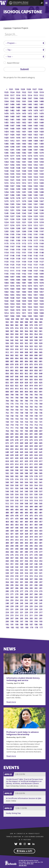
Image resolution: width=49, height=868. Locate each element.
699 (31, 431)
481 (41, 512)
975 (12, 328)
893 (22, 358)
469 (22, 518)
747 (31, 413)
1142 (36, 255)
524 (27, 497)
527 (12, 497)
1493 (30, 104)
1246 (42, 210)
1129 (30, 261)
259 (31, 597)
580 (27, 476)
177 (41, 627)
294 (17, 585)
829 (22, 382)
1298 (24, 189)
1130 (24, 261)
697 (41, 431)
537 (41, 491)
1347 (24, 168)
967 (12, 331)
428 (27, 533)
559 (12, 485)
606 (17, 467)
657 (41, 446)
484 (27, 512)
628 (27, 458)
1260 (42, 204)
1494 (24, 104)
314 (36, 576)
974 (17, 328)
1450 (36, 122)
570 (36, 479)
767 (12, 406)
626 (36, 458)
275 (31, 591)
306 (36, 579)
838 (17, 379)
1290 (30, 192)
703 (12, 431)
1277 (24, 198)
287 (12, 588)
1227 (30, 219)
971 (31, 328)
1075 (18, 286)
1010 (30, 313)
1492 (36, 104)
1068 (18, 289)
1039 (24, 301)
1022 (42, 307)
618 (36, 461)
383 (12, 552)
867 (31, 367)
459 (31, 521)
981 (22, 325)
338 (36, 567)
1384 (12, 153)
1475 (12, 113)
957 (22, 334)
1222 (18, 222)
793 (41, 394)
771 (31, 403)
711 (12, 428)
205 (22, 618)
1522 (24, 92)
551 (12, 488)
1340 (24, 171)
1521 (30, 92)
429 (22, 533)
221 (22, 612)
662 (17, 446)
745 (41, 413)
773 (22, 403)
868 (27, 367)
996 (27, 319)
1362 (18, 162)
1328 (12, 177)
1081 (24, 283)
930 (36, 343)
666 (36, 443)
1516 (18, 95)
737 (41, 416)
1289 (36, 192)
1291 (24, 192)
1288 (42, 192)
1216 (12, 225)
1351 (42, 165)
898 (36, 355)
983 (12, 325)
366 (17, 558)
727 (12, 422)
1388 (30, 149)
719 (12, 425)
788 (27, 397)
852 (27, 373)
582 (17, 476)
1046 (24, 298)
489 (41, 509)
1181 (12, 240)
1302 (42, 186)
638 (17, 455)
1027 (12, 307)
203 (31, 618)
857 (41, 370)
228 (27, 609)
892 (27, 358)
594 (36, 470)
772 (27, 403)
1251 (12, 210)
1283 (30, 195)
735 (12, 419)
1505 (42, 98)
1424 (24, 134)
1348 (18, 168)
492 (27, 509)
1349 (12, 168)
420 (27, 537)
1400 (42, 143)
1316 (42, 180)
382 (17, 552)
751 (12, 413)
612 (27, 464)
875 (31, 364)
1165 (24, 246)
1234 (30, 216)
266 (36, 594)
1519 (42, 92)
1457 (36, 119)
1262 (30, 204)
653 (22, 449)
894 (17, 358)
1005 (18, 316)
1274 (42, 198)
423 (12, 537)
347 (31, 564)
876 (27, 364)
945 (41, 337)
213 (22, 615)
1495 (18, 104)
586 (36, 473)
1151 (24, 252)
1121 (36, 264)
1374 (30, 156)
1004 (24, 316)
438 (17, 530)
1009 (36, 313)
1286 (12, 195)
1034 (12, 304)
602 (36, 467)
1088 (24, 280)
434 (36, 530)
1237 (12, 216)
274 (36, 591)
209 (41, 615)
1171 (30, 243)
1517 (12, 95)
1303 (36, 186)
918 (17, 349)
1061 (18, 292)
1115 (30, 267)
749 (22, 413)
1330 (42, 174)
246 (17, 603)
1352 (36, 165)
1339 (30, 171)
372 (27, 555)
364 (27, 558)
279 (12, 591)
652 (27, 449)
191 (12, 624)
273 (41, 591)
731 (31, 419)
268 (27, 594)
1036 (42, 301)
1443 (36, 125)
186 (36, 624)
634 (36, 455)
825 (41, 382)
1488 (18, 107)
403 (31, 543)
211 (31, 615)
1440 (12, 128)
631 (12, 458)
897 (41, 355)
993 (42, 319)
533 (22, 494)
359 (12, 561)
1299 (18, 189)
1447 (12, 125)
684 (27, 437)
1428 (42, 131)
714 (36, 425)
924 (27, 346)
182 (17, 627)
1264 (18, 204)
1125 (12, 264)
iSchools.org (11, 863)
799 (12, 394)
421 (22, 537)
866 (36, 367)
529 (41, 494)
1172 (24, 243)
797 (22, 394)
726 (17, 422)
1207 (24, 228)
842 (36, 376)
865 (41, 367)
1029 (42, 304)
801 (41, 391)
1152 (18, 252)
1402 (30, 143)
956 (27, 334)
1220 (30, 222)
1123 (24, 264)
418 (36, 537)
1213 (30, 225)
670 (17, 443)
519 (12, 500)
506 (36, 503)
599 (12, 470)
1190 (42, 234)
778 (36, 400)
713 (41, 425)
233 (41, 606)
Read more (11, 702)
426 (36, 533)
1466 (24, 116)
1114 (36, 267)
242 (36, 603)
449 (41, 524)
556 (27, 485)
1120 (42, 264)
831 (12, 382)
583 (12, 476)
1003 (30, 316)
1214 (24, 225)
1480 (24, 110)
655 (12, 449)
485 (22, 512)
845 (22, 376)
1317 (36, 180)
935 (12, 343)
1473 (24, 113)
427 (31, 533)
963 (31, 331)
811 (31, 388)
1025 (24, 307)
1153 (12, 252)
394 (36, 546)
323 (31, 573)
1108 (30, 270)
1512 (42, 95)
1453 (18, 122)
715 (31, 425)
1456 (42, 119)
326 (17, 573)
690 (36, 434)
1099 (42, 273)
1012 (18, 313)
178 (37, 627)
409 (41, 540)
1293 (12, 192)
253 (22, 600)
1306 (18, 186)
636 (27, 455)
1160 (12, 249)
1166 (18, 246)
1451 (30, 122)
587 (31, 473)
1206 (30, 228)
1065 (36, 289)
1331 (36, 174)
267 (31, 594)
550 (17, 488)
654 (17, 449)
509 (22, 503)
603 (31, 467)
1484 (42, 107)
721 (41, 422)
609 (41, 464)
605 (22, 467)
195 (31, 621)
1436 (36, 128)
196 (27, 621)
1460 (18, 119)
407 (12, 543)
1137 (24, 258)
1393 (42, 146)
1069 (12, 289)
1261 (36, 204)
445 (22, 527)
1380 (36, 153)
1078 (42, 283)
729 (41, 419)
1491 (42, 104)
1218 (42, 222)
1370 (12, 159)
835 (31, 379)
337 (41, 567)
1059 (30, 292)
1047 (18, 298)
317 (22, 576)
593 (41, 470)
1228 (24, 219)
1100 (36, 273)
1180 (18, 240)
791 (12, 397)
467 (31, 518)
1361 (24, 162)
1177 (36, 240)
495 (12, 509)
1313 (18, 183)
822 (17, 385)
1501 (24, 101)
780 (27, 400)
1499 (36, 101)
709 (22, 428)
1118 (12, 267)
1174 (12, 243)
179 (32, 627)
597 (22, 470)
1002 (36, 316)
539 (31, 491)
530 (36, 494)
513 (41, 500)
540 (27, 491)
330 (36, 570)
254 (17, 600)
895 (12, 358)
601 (41, 467)
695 (12, 434)
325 (22, 573)
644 (27, 452)
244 (27, 603)
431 (12, 533)
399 (12, 546)
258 (36, 597)
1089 (18, 280)
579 (31, 476)
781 (22, 400)
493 (22, 509)
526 (17, 497)
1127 (42, 261)
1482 (12, 110)
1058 (36, 292)
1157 (30, 249)
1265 (12, 204)
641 (41, 452)
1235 (24, 216)
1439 (18, 128)
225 (41, 609)
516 (27, 500)
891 (31, 358)
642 (36, 452)
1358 (42, 162)
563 (31, 482)
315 (31, 576)
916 (27, 349)
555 (31, 485)
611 (31, 464)
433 (41, 530)
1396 (24, 146)
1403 (24, 143)
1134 (42, 258)
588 (27, 473)
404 (27, 543)
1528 (29, 89)
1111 (12, 270)
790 (17, 397)
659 (31, 446)
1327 (18, 177)
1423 (30, 134)
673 (41, 440)
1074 (24, 286)
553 (41, 485)
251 (31, 600)
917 (22, 349)
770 (36, 403)
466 (36, 518)
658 (36, 446)
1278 (18, 198)
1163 (36, 246)
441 (41, 527)
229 (22, 609)
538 (36, 491)
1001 (42, 316)
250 (36, 600)
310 (17, 579)
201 (41, 618)
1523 (18, 92)
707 (31, 428)
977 (41, 325)
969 (41, 328)
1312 (24, 183)
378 (36, 552)
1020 (12, 310)
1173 (18, 243)
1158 (24, 249)
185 (41, 624)
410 (36, 540)
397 (22, 546)
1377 (12, 156)
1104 (12, 273)
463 (12, 521)
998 (18, 319)
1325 (30, 177)
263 (12, 597)
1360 (30, 162)
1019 (18, 310)
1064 (42, 289)
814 (17, 388)
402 (36, 543)
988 (27, 322)
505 (41, 503)
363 (31, 558)
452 (27, 524)
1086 (36, 280)
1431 (24, 131)
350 (17, 564)
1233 (36, 216)
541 (22, 491)
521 (41, 497)
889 (41, 358)
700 (27, 431)
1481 (18, 110)
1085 (42, 280)
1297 (30, 189)
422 (17, 537)
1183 (42, 237)
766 (17, 406)
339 (31, 567)
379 (31, 552)
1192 (30, 234)
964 (27, 331)
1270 (24, 201)
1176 (42, 240)
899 (31, 355)
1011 (24, 313)
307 (31, 579)
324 (27, 573)
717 (22, 425)
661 (22, 446)
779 (31, 400)
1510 (12, 98)
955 (31, 334)
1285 (18, 195)
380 (27, 552)
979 (31, 325)
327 (12, 573)
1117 (18, 267)
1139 (12, 258)
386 (36, 549)
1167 (12, 246)
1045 (30, 298)
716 (27, 425)
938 (36, 340)
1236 (18, 216)
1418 (18, 137)
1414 (42, 137)
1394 (36, 146)
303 (12, 582)
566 (17, 482)
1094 (30, 276)
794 (36, 394)
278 (17, 591)
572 (27, 479)
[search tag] (24, 50)
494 (17, 509)
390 (17, 549)
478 (17, 515)
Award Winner (11, 63)
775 (12, 403)
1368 (24, 159)
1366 (36, 159)
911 (12, 352)
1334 (18, 174)
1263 (24, 204)
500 (27, 506)
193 (41, 621)
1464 (36, 116)
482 (36, 512)
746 (36, 413)
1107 (36, 270)
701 (22, 431)
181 (22, 627)
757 (22, 410)
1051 (36, 295)
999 (13, 319)
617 (41, 461)
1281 (42, 195)
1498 (42, 101)
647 (12, 452)
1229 (18, 219)
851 (31, 373)
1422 (36, 134)
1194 (18, 234)
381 (22, 552)
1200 (24, 231)
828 (27, 382)
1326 (24, 177)
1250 (18, 210)
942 (17, 340)
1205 (36, 228)
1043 (42, 298)
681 (41, 437)
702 (17, 431)
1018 (24, 310)
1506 (36, 98)
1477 (42, 110)
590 (17, 473)
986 (36, 322)
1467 (18, 116)
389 (22, 549)
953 (41, 334)
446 (17, 527)
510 (17, 503)
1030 (36, 304)
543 (12, 491)
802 (36, 391)
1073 (30, 286)
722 (36, 422)
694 (17, 434)
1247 (36, 210)
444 (27, 527)
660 (27, 446)
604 (27, 467)
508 (27, 503)
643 (31, 452)
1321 (12, 180)
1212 (36, 225)
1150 (30, 252)
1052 (30, 295)
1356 (12, 165)
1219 (36, 222)
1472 (30, 113)
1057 (42, 292)
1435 (42, 128)
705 (41, 428)
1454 (12, 122)
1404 (18, 143)
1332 (30, 174)
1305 (24, 186)
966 (17, 331)
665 (41, 443)
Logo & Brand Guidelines (34, 837)
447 (12, 527)
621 (22, 461)
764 (27, 406)
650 (36, 449)
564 (27, 482)
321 (41, 573)
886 (17, 361)
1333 (24, 174)
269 (22, 594)
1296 (36, 189)
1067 (24, 289)
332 (27, 570)
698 (36, 431)
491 (31, 509)
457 (41, 521)
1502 (18, 101)
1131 (18, 261)
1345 (36, 168)
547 (31, 488)
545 (41, 488)
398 (17, 546)
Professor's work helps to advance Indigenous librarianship (23, 733)
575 (12, 479)
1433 (12, 131)
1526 (41, 89)
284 (27, 588)
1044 (36, 298)
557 (22, 485)
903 (12, 355)
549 (22, 488)
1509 (18, 98)
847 (12, 376)
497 (41, 506)
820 (27, 385)
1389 (24, 149)
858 (36, 370)
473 (41, 515)
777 (41, 400)
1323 (42, 177)
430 (17, 533)
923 (31, 346)
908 (27, 352)
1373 (36, 156)
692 (27, 434)
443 (31, 527)
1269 (30, 201)
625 (41, 458)
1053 (24, 295)
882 (36, 361)
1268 (36, 201)
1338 (36, 171)
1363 (12, 162)
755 (31, 410)
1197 (42, 231)
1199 (30, 231)
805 (22, 391)
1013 (12, 313)
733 (22, 419)
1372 (42, 156)
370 (36, 555)
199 (12, 621)
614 (17, 464)
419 (31, 537)
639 (12, 455)
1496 (12, 104)
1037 (36, 301)
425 (41, 533)
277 (22, 591)
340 (27, 567)
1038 (30, 301)
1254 (36, 207)
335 (12, 570)
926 (17, 346)
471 (12, 518)
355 (31, 561)
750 (17, 413)
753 (41, 410)
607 (12, 467)
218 (36, 612)
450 (36, 524)
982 (17, 325)
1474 (18, 113)
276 (27, 591)
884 (27, 361)
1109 (24, 270)
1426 (12, 134)
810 (36, 388)
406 (17, 543)
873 (41, 364)
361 (41, 558)
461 (22, 521)
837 (22, 379)
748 (27, 413)
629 (22, 458)
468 (27, 518)
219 (31, 612)
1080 (30, 283)
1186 (24, 237)
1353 (30, 165)
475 (31, 515)
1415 (36, 137)
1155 (42, 249)
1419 (12, 137)
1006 (12, 316)
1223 (12, 222)
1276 (30, 198)
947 (31, 337)
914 (36, 349)
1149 (36, 252)
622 (17, 461)
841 (41, 376)
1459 (24, 119)
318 (17, 576)
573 (22, 479)
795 (31, 394)
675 (31, 440)
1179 (24, 240)
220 (27, 612)
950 (17, 337)
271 (12, 594)
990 (17, 322)
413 (22, 540)
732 (27, 419)
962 (36, 331)
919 (12, 349)
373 (22, 555)
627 (31, 458)
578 (36, 476)
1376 (18, 156)
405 (22, 543)
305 (41, 579)
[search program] (24, 43)
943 (12, 340)
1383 (18, 153)
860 (27, 370)
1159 (18, 249)
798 (17, 394)
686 (17, 437)
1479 (30, 110)
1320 (18, 180)
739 (31, 416)
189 (22, 624)
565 (22, 482)
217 (41, 612)
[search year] (24, 57)
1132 (12, 261)
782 (17, 400)
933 (22, 343)
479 (12, 515)
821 (22, 385)
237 (22, 606)
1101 (30, 273)
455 (12, 524)
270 (17, 594)
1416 (30, 137)
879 (12, 364)
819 (31, 385)
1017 (30, 310)
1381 (30, 153)
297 (41, 582)
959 (12, 334)
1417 (24, 137)
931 (31, 343)
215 (12, 615)
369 (41, 555)
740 (27, 416)
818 (36, 385)
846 (17, 376)
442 (36, 527)
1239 (42, 213)
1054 (18, 295)
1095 (24, 276)
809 (41, 388)
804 (27, 391)
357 (22, 561)
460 (27, 521)
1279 (12, 198)
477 (22, 515)
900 (27, 355)
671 (12, 443)
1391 (12, 149)
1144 (24, 255)
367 (12, 558)
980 (27, 325)
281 (41, 588)
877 (22, 364)
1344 (42, 168)
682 (36, 437)
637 (22, 455)
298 (36, 582)
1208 (18, 228)
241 (41, 603)
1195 (12, 234)
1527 (35, 89)
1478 (36, 110)
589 (22, 473)
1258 (12, 207)
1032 (24, 304)
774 (17, 403)
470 (17, 518)
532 (27, 494)
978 (36, 325)
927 (12, 346)
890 (36, 358)
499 (31, 506)
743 (12, 416)
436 (27, 530)
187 (31, 624)
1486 (30, 107)
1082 (18, 283)
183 (12, 627)
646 (17, 452)
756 (27, 410)
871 (12, 367)
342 (17, 567)
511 (12, 503)
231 (12, 609)
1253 (42, 207)
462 (17, 521)
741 (22, 416)
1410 (24, 140)
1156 (36, 249)
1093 (36, 276)
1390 (18, 149)
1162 (42, 246)
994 (37, 319)
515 (31, 500)
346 (36, 564)
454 (17, 524)
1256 (24, 207)
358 (17, 561)
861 (22, 370)
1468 (12, 116)
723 (31, 422)
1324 (36, 177)
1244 (12, 213)
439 (12, 530)
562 (36, 482)
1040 (18, 301)
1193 (24, 234)
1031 (30, 304)
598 (17, 470)
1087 (30, 280)
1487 (24, 107)
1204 (42, 228)
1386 (42, 149)
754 (36, 410)
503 (12, 506)
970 (36, 328)
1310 (36, 183)
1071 (42, 286)
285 (22, 588)
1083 (12, 283)
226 (36, 609)
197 (22, 621)
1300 (12, 189)
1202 (12, 231)
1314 (12, 183)
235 (31, 606)
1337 (42, 171)
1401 (36, 143)
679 (12, 440)
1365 (42, 159)
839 (12, 379)
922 (36, 346)
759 (12, 410)
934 (17, 343)
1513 (36, 95)
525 (22, 497)
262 (17, 597)
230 (17, 609)
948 (27, 337)
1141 (42, 255)
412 (27, 540)
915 (31, 349)
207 (12, 618)
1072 (36, 286)
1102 (24, 273)
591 (12, 473)
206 (17, 618)
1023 (36, 307)
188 (27, 624)
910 (17, 352)
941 (22, 340)
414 (17, 540)
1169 (42, 243)
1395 (30, 146)
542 (17, 491)
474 (36, 515)
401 (41, 543)
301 (22, 582)
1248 (30, 210)
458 (36, 521)
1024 (30, 307)
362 (36, 558)
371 (31, 555)
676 (27, 440)
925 (22, 346)
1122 (30, 264)
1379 (42, 153)
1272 (12, 201)
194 (36, 621)
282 (36, 588)
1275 (36, 198)
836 (27, 379)
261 (22, 597)
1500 (30, 101)
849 (41, 373)
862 (17, 370)
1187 (18, 237)
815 (12, 388)
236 (27, 606)
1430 (30, 131)
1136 (30, 258)
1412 (12, 140)
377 (41, 552)
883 (31, 361)
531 (31, 494)
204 (27, 618)
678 (17, 440)
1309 (42, 183)
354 (36, 561)
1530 (17, 89)
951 (12, 337)
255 (12, 600)
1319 (24, 180)
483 (31, 512)
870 (17, 367)
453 (22, 524)
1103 (18, 273)
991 (12, 322)
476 (27, 515)
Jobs (12, 834)
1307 (12, 186)
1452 (24, 122)
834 (36, 379)
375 (12, 555)
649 (41, 449)
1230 (12, 219)
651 (31, 449)
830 (17, 382)
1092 (42, 276)
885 (22, 361)
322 (36, 573)
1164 (30, 246)
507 (31, 503)
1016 (36, 310)
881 (41, 361)
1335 (12, 174)
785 (41, 397)
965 (22, 331)
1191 (36, 234)
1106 (42, 270)
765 (22, 406)
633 (41, 455)
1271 (18, 201)
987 (31, 322)
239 (12, 606)
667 (31, 443)
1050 (42, 295)
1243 (18, 213)
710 (17, 428)
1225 (42, 219)
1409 (30, 140)
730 (36, 419)
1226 (36, 219)
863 (12, 370)
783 (12, 400)
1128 (36, 261)
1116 (24, 267)
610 (36, 464)
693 (22, 434)
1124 (18, 264)
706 (36, 428)
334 (17, 570)
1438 (24, 128)
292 (27, 585)
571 (31, 479)
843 (31, 376)
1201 (18, 231)
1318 (30, 180)
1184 (36, 237)
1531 (11, 89)
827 (31, 382)
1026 (18, 307)
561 (41, 482)
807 (12, 391)
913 (41, 349)
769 (41, 403)
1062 (12, 292)
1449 (42, 122)
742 (17, 416)
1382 (24, 153)
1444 (30, 125)
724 (27, 422)
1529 (23, 89)
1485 (36, 107)
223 (12, 612)
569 (41, 479)
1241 (30, 213)
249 (41, 600)
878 (17, 364)
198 (17, 621)
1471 (36, 113)
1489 (12, 107)
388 (27, 549)
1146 (12, 255)
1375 (24, 156)
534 (17, 494)
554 (36, 485)
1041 (12, 301)
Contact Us (21, 834)
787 (31, 397)
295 (12, 585)
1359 (36, 162)
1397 (18, 146)
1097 (12, 276)
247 (12, 603)
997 (22, 319)
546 (36, 488)
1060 (24, 292)
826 (36, 382)
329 (41, 570)
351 (12, 564)
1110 (18, 270)
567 (12, 482)
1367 (30, 159)
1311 (30, 183)
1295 (42, 189)
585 (41, 473)
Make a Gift (24, 851)
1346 (30, 168)
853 (22, 373)
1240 (36, 213)
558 (17, 485)
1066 (30, 289)
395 (31, 546)
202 (36, 618)
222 (17, 612)
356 (27, 561)
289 (41, 585)
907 (31, 352)
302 (17, 582)
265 (41, 594)
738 (36, 416)
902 (17, 355)
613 (22, 464)
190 (17, 624)
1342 (12, 171)
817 (41, 385)
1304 (30, 186)
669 (22, 443)
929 (41, 343)
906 (36, 352)
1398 (12, 146)
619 (31, 461)
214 (17, 615)
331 (31, 570)
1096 (18, 276)
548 (27, 488)
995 (32, 319)
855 (12, 373)
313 (41, 576)
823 (12, 385)
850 (36, 373)
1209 (12, 228)
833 (41, 379)
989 (22, 322)
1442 (42, 125)
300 (27, 582)
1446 (18, 125)
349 (22, 564)
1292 (18, 192)
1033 (18, 304)
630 (17, 458)
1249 (24, 210)
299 (31, 582)
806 (17, 391)
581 (22, 476)
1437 (30, 128)
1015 (42, 310)
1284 (24, 195)
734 (17, 419)
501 (22, 506)
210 (36, 615)
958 (17, 334)
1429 (36, 131)
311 (12, 579)
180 (27, 627)
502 (17, 506)
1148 (42, 252)
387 (31, 549)
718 (17, 425)
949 (22, 337)
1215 (18, 225)
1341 (18, 171)
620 (27, 461)
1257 (18, 207)
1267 (42, 201)
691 (31, 434)
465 (41, 518)
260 (27, 597)
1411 (18, 140)
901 (22, 355)
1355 (18, 165)
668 (27, 443)
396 (27, 546)
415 (12, 540)
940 (27, 340)
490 (36, 509)
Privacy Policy (34, 834)
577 (41, 476)
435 (31, 530)
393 (41, 546)
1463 (42, 116)
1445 (24, 125)
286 (17, 588)
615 (12, 464)
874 (36, 364)
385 (41, 549)
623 (12, 461)
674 (36, 440)
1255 (30, 207)
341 (22, 567)
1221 (24, 222)
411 (31, 540)
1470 (42, 113)
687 (12, 437)
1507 (30, 98)
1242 (24, 213)
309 (22, 579)
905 (41, 352)
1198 (36, 231)
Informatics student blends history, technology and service (23, 679)
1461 (12, 119)
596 (27, 470)
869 (22, 367)
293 (22, 585)
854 (17, 373)
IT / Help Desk (26, 840)
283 (31, 588)
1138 (18, 258)
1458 (30, 119)
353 (41, 561)
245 (22, 603)
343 (12, 567)
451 (31, 524)
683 (31, 437)
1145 (18, 255)
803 (31, 391)
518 (17, 500)
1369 (18, 159)
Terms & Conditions (14, 837)
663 (12, 446)
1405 (12, 143)
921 (41, 346)
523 (31, 497)
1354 (24, 165)
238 (17, 606)
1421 (42, 134)
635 (31, 455)
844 (27, 376)
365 (22, 558)
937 (41, 340)
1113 (42, 267)
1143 (30, 255)
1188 (12, 237)
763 (31, 406)
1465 (30, 116)
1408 (36, 140)
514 (36, 500)
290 (36, 585)
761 (41, 406)
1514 (30, 95)
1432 (18, 131)
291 (31, 585)
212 (27, 615)
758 (17, 410)
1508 (24, 98)
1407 (42, 140)
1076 (12, 286)
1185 (30, 237)
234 (36, 606)
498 (36, 506)
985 (41, 322)
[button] (42, 3)
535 (12, 494)
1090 (12, 280)
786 (36, 397)
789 (22, 397)
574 (17, 479)
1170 (36, 243)
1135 (36, 258)
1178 (30, 240)
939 (31, 340)
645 (22, 452)
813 (22, 388)
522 (36, 497)
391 (12, 549)
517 (22, 500)
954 (36, 334)
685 (22, 437)
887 (12, 361)
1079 (36, 283)
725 (22, 422)
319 (12, 576)
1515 (24, 95)
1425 (18, 134)
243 (31, 603)
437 (22, 530)
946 (36, 337)
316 (27, 576)
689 (41, 434)
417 (41, 537)
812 (27, 388)
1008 (42, 313)
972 (27, 328)
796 (27, 394)
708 (27, 428)
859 (31, 370)
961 (41, 331)
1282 (36, 195)
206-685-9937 (23, 865)
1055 (12, 295)
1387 (36, 149)
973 (22, 328)
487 (12, 512)
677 (22, 440)
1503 (12, 101)
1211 (42, 225)
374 (17, 555)
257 (41, 597)
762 (36, 406)
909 (22, 352)
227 (31, 609)
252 (27, 600)
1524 (12, 92)
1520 (36, 92)
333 (22, 570)
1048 (12, 298)
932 (27, 343)
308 (27, 579)
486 (17, 512)
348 (27, 564)
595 (31, 470)
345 (41, 564)
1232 (42, 216)
